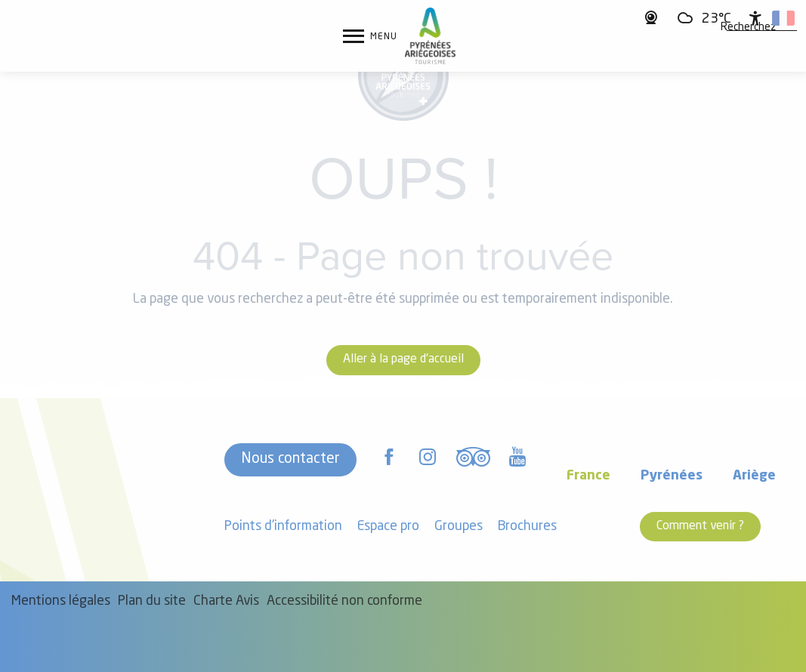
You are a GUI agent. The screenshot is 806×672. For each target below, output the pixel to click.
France (588, 476)
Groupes (459, 527)
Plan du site (152, 601)
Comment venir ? (700, 526)
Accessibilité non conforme (344, 601)
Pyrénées (672, 476)
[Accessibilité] (755, 18)
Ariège (754, 476)
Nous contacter (290, 459)
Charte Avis (226, 601)
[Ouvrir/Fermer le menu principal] (370, 36)
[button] (748, 28)
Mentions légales (61, 601)
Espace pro (388, 527)
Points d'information (283, 527)
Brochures (527, 527)
